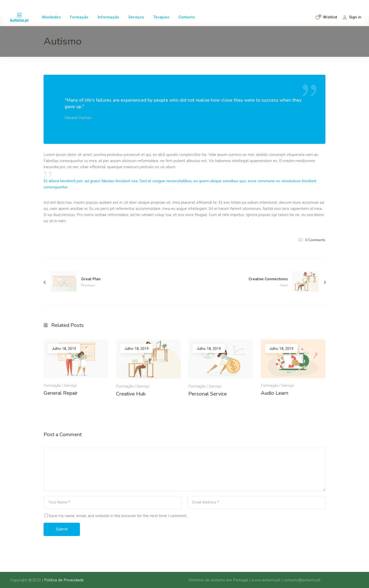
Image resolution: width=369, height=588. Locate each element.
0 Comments (315, 240)
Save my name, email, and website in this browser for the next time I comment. (118, 516)
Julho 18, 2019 (64, 349)
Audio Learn (275, 393)
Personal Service (208, 394)
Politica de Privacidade (64, 580)
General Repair (61, 393)
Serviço (70, 386)
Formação (52, 386)
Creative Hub (131, 394)
